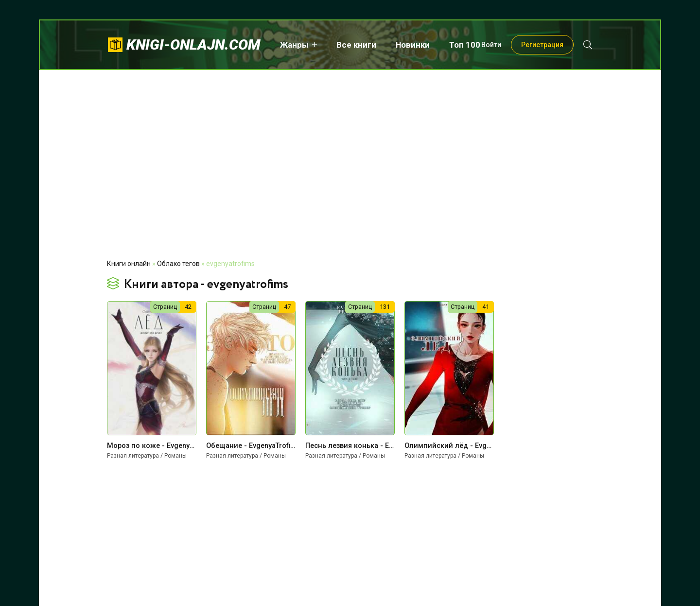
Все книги (356, 45)
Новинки (413, 45)
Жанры (294, 45)
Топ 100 (465, 45)
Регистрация (542, 45)
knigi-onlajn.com (193, 45)
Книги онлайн (129, 264)
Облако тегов (178, 264)
